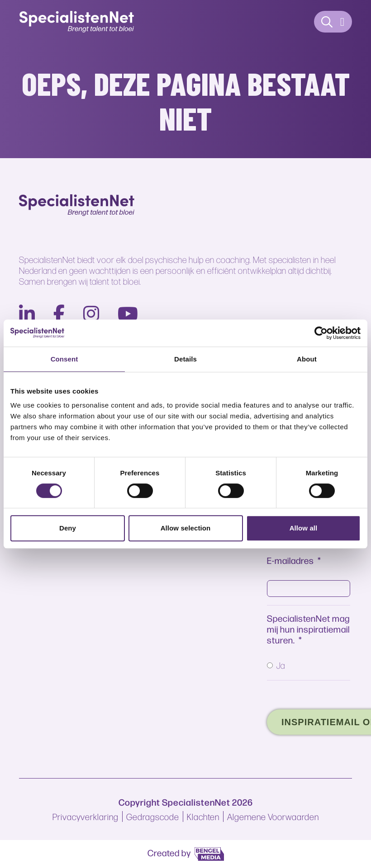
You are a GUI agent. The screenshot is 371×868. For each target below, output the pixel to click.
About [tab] (307, 359)
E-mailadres (290, 560)
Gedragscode (153, 816)
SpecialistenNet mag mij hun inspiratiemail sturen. (308, 629)
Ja (281, 665)
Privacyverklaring (86, 816)
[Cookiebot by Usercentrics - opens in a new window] (321, 333)
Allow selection (186, 528)
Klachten (203, 816)
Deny (68, 528)
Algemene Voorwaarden (273, 816)
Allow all (304, 528)
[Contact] (327, 22)
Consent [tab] (64, 359)
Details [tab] (185, 359)
